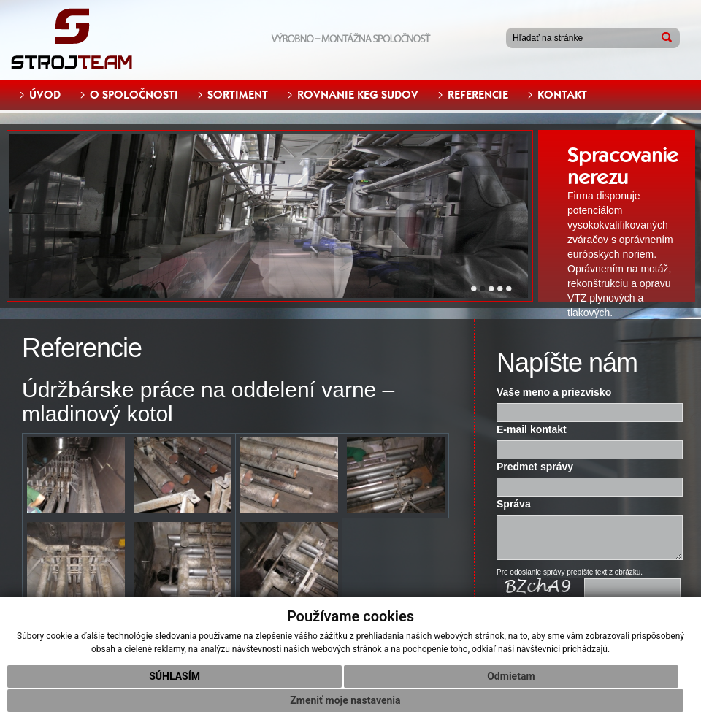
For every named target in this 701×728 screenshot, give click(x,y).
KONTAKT (562, 95)
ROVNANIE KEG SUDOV (358, 95)
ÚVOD (45, 95)
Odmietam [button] (511, 676)
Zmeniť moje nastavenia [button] (345, 700)
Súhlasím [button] (175, 676)
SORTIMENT (238, 95)
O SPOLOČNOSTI (134, 95)
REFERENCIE (478, 95)
